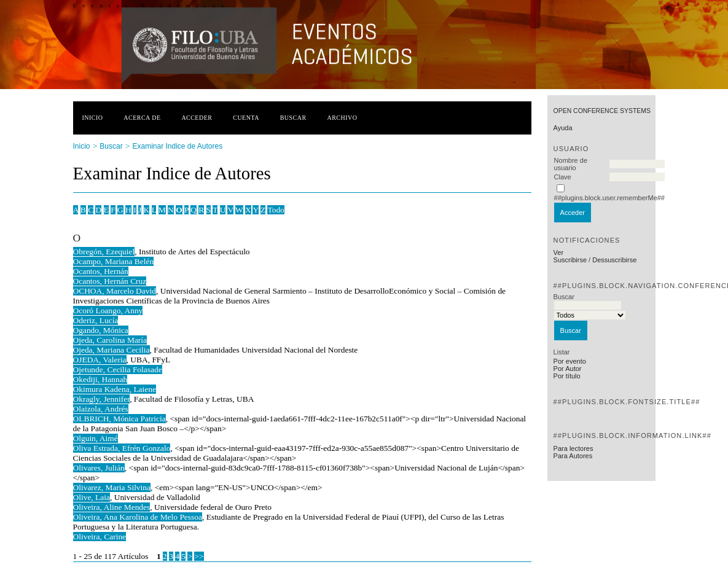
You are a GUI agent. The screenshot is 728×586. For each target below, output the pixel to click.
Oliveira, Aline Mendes (112, 507)
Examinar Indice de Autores (177, 146)
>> (199, 556)
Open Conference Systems (602, 111)
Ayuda (563, 128)
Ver (559, 252)
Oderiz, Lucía (96, 320)
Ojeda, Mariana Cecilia (112, 350)
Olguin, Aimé (96, 438)
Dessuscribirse (614, 260)
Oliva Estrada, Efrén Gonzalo (122, 448)
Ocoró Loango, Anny (108, 311)
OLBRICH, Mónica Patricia (119, 419)
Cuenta (246, 118)
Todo (276, 210)
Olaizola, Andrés (101, 409)
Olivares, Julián (99, 468)
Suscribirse (570, 260)
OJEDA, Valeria (100, 360)
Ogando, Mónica (101, 330)
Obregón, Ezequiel (104, 252)
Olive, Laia (92, 497)
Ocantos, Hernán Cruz (110, 281)
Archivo (342, 118)
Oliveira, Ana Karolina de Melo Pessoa (138, 517)
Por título (567, 376)
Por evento (570, 361)
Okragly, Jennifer (102, 399)
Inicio (93, 118)
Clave (563, 177)
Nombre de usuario (571, 164)
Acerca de (142, 118)
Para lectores (573, 448)
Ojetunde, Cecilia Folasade (118, 369)
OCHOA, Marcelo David (115, 291)
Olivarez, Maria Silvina (112, 487)
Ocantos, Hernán (101, 271)
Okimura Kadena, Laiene (115, 389)
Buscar (293, 118)
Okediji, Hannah (100, 379)
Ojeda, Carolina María (110, 340)
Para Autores (573, 456)
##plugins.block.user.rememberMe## (609, 198)
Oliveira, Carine (100, 537)
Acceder (197, 118)
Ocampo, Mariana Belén (114, 261)
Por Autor (568, 369)
